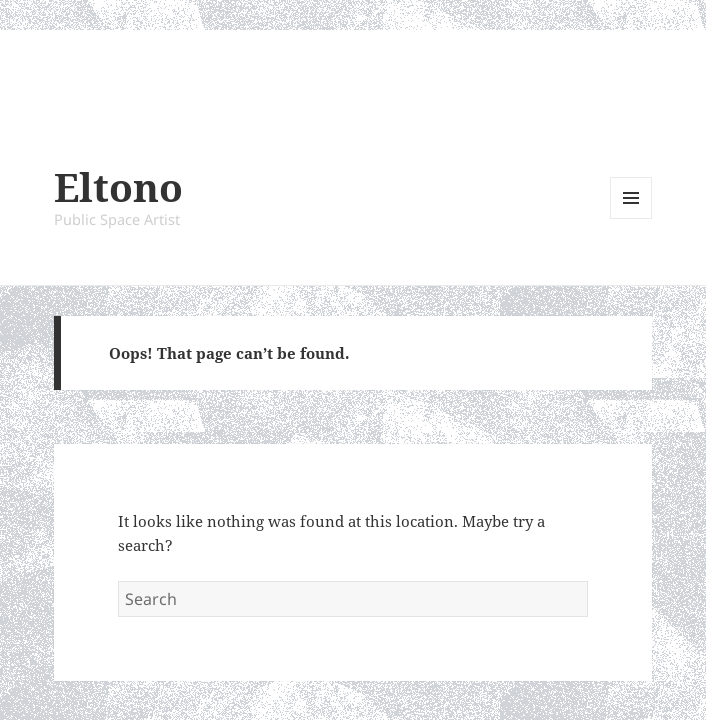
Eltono (118, 186)
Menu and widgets (631, 218)
